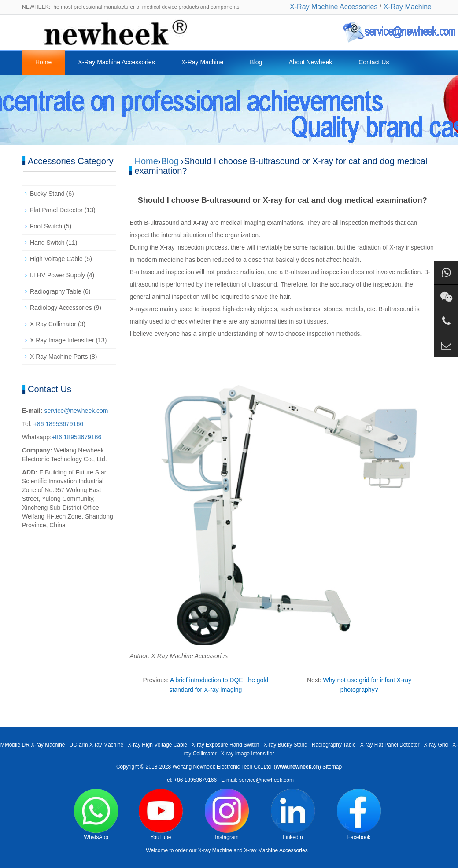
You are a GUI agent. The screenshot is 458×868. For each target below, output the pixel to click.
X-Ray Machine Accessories (334, 7)
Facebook (359, 815)
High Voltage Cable (56, 259)
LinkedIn (293, 815)
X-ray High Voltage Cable (157, 745)
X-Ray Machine (408, 7)
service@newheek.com (76, 411)
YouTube (161, 815)
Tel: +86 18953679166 (190, 780)
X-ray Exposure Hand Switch (225, 745)
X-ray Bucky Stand (285, 745)
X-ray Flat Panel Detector (390, 745)
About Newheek (310, 62)
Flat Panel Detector (56, 210)
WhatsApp (96, 815)
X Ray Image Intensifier (62, 340)
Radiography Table (56, 291)
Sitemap (332, 767)
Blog (256, 62)
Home (43, 62)
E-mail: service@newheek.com (257, 780)
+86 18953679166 (57, 424)
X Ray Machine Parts (59, 357)
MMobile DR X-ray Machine (33, 745)
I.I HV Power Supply (57, 275)
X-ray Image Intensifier (248, 754)
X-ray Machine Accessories (276, 850)
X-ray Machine (215, 850)
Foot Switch (46, 226)
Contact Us (374, 62)
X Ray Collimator (53, 324)
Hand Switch (47, 243)
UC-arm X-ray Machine (97, 745)
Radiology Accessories (61, 308)
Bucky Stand (47, 194)
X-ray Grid (436, 745)
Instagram (227, 815)
